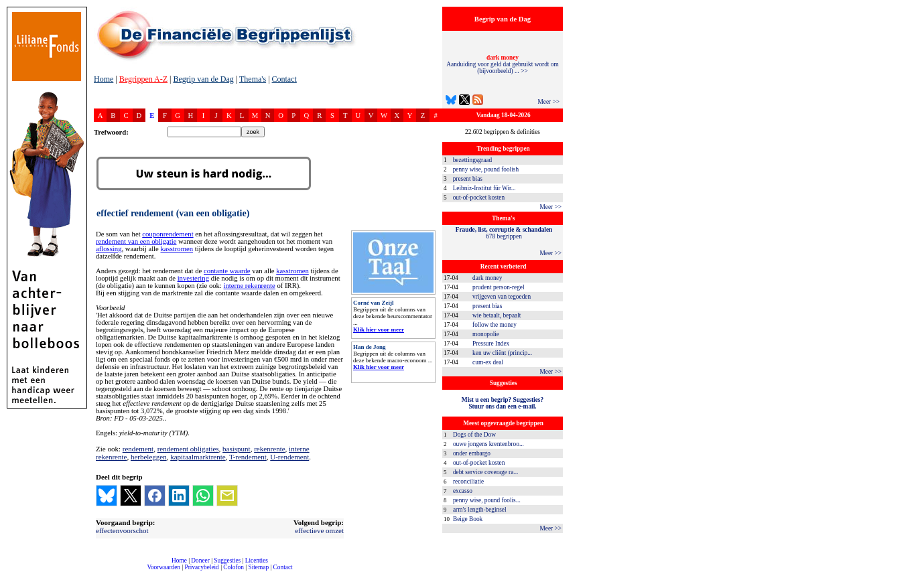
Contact (284, 79)
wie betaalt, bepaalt (497, 315)
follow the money (495, 325)
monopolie (486, 334)
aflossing (109, 249)
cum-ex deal (488, 362)
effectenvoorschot (122, 530)
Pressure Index (491, 344)
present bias (468, 179)
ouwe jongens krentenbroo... (488, 444)
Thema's (253, 79)
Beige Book (468, 519)
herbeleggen (149, 457)
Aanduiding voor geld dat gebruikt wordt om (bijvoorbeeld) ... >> (502, 64)
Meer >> (548, 102)
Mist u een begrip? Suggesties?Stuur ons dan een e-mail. (503, 403)
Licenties (257, 561)
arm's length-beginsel (480, 510)
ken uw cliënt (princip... (502, 353)
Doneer (200, 561)
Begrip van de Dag (203, 79)
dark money (487, 278)
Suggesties (227, 561)
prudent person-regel (498, 287)
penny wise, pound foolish (486, 169)
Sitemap (258, 567)
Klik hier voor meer (379, 329)
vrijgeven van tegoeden (502, 297)
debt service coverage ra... (485, 472)
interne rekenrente (250, 286)
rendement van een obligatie (136, 241)
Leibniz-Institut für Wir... (484, 188)
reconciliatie (468, 482)
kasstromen (177, 249)
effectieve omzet (319, 530)
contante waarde (227, 271)
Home (104, 79)
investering (193, 278)
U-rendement (289, 457)
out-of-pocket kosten (479, 198)
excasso (463, 491)
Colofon (234, 567)
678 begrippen (504, 233)
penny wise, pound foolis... (487, 500)
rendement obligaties (188, 449)
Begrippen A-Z (143, 79)
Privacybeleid (202, 567)
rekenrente (269, 449)
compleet (101, 572)
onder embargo (472, 453)
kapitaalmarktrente (198, 457)
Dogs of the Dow (474, 435)
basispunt (237, 449)
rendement (138, 449)
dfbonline (909, 584)
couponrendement (168, 234)
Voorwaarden (163, 567)
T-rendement (248, 457)
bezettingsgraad (473, 160)
